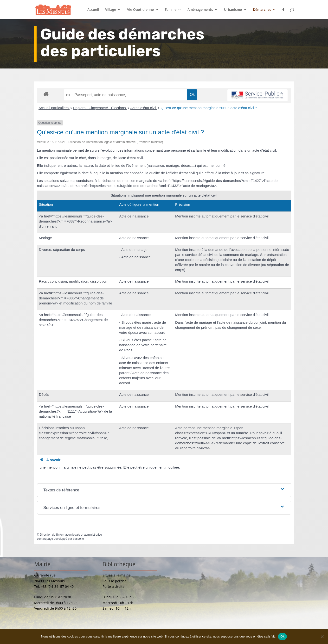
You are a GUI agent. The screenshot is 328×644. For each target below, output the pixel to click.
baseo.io (78, 539)
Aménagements (200, 10)
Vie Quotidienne (140, 10)
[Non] (322, 637)
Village (111, 10)
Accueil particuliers (54, 108)
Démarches (262, 10)
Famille (171, 10)
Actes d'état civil (144, 108)
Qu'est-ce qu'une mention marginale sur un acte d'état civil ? (209, 108)
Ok (282, 636)
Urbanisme (233, 10)
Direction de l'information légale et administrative (71, 535)
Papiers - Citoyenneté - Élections (100, 108)
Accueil (93, 10)
